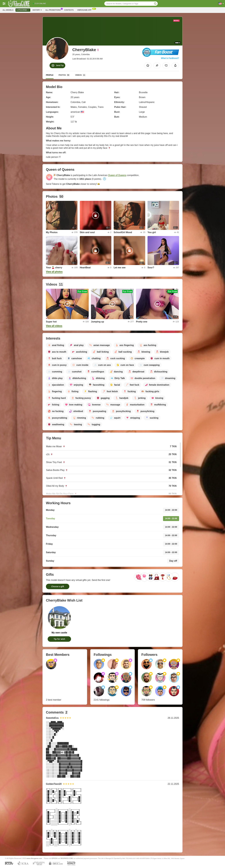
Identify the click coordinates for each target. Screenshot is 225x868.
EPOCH (55, 858)
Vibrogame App (85, 10)
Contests (69, 10)
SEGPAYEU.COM (67, 858)
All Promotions (54, 10)
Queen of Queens (117, 175)
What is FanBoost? (170, 58)
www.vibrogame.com (34, 858)
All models (8, 10)
